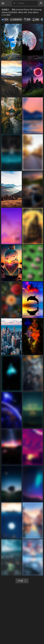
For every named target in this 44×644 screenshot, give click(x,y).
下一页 (22, 581)
